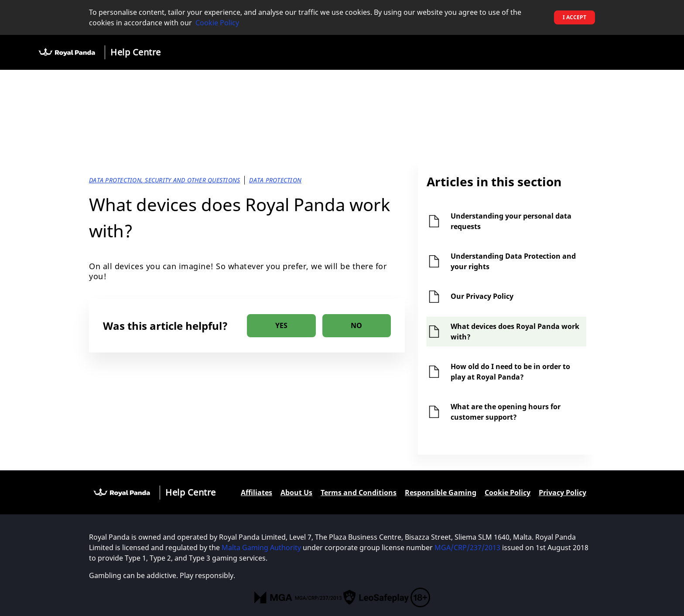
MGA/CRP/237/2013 (467, 548)
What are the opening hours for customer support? (506, 412)
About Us (296, 493)
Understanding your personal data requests (511, 221)
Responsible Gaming (441, 493)
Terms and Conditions (359, 493)
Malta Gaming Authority (261, 548)
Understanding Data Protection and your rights (513, 261)
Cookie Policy (217, 23)
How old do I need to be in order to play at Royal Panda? (510, 372)
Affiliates (256, 493)
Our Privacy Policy (482, 296)
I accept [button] (575, 17)
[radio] (281, 326)
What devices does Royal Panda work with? (515, 332)
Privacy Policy (563, 493)
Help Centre (136, 52)
